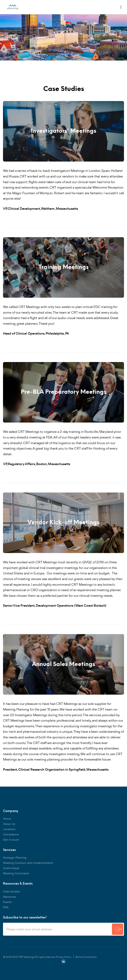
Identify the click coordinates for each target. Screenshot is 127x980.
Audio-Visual (11, 868)
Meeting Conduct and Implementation (28, 863)
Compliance (11, 834)
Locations (9, 829)
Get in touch (11, 840)
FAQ (6, 907)
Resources (10, 897)
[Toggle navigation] (121, 7)
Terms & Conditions (86, 957)
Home (7, 819)
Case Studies (11, 891)
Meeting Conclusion (16, 873)
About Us (9, 824)
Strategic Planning (15, 857)
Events (7, 902)
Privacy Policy (64, 957)
